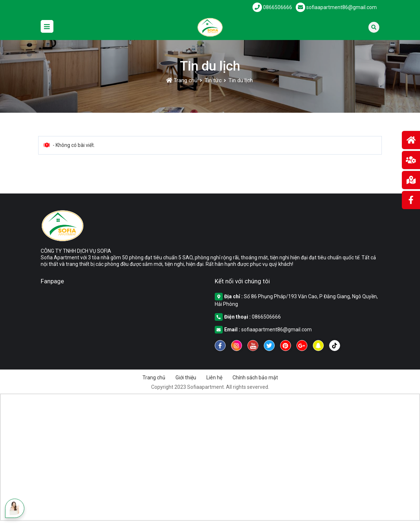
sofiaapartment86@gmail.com (276, 330)
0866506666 (266, 317)
